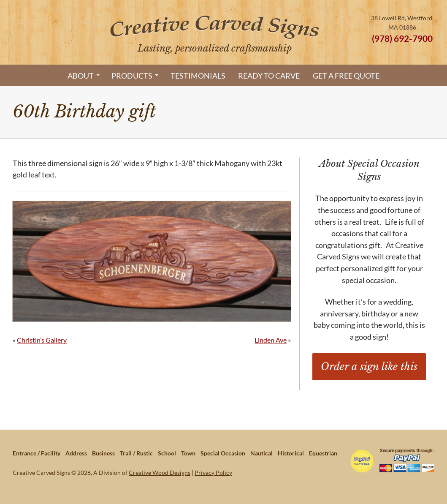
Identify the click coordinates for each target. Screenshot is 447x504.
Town (188, 453)
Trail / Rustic (136, 453)
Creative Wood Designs (160, 473)
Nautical (261, 453)
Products (132, 76)
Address (76, 453)
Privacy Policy (213, 473)
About (81, 76)
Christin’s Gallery (42, 340)
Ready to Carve (269, 76)
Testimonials (198, 76)
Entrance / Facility (37, 453)
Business (103, 453)
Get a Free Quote (346, 76)
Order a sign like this (369, 366)
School (167, 453)
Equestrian (323, 453)
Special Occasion (223, 453)
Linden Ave (271, 340)
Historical (291, 453)
